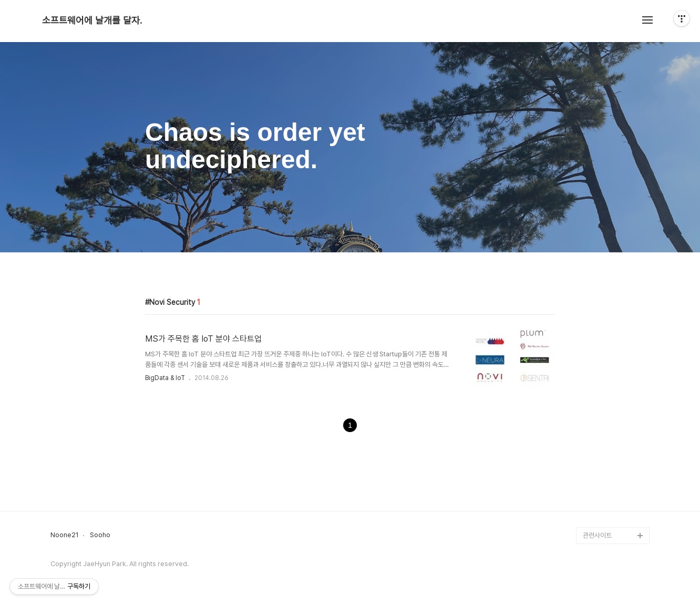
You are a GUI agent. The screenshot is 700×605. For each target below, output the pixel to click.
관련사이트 (597, 535)
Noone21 (65, 535)
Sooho (100, 535)
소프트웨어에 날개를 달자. (92, 20)
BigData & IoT (165, 378)
